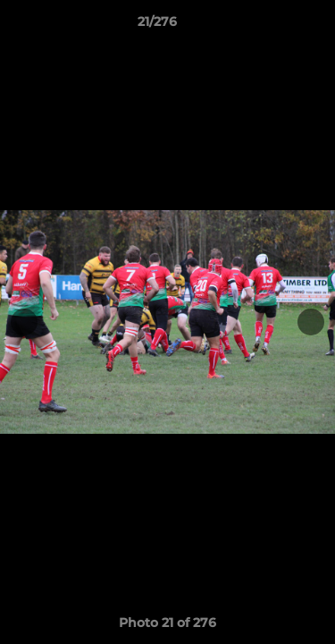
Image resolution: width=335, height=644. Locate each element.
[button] (271, 26)
